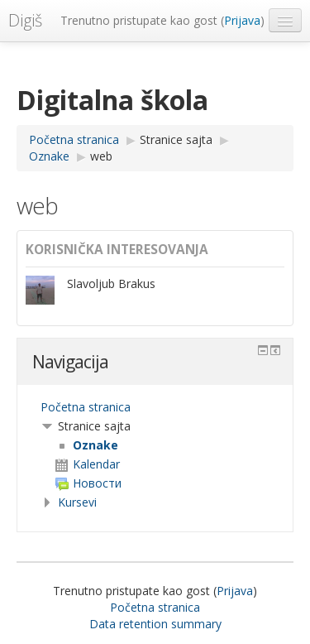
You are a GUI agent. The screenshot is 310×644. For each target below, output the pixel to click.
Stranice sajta (176, 139)
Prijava (242, 20)
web (101, 156)
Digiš (25, 20)
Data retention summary (155, 624)
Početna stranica (86, 407)
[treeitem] (155, 407)
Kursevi (77, 502)
